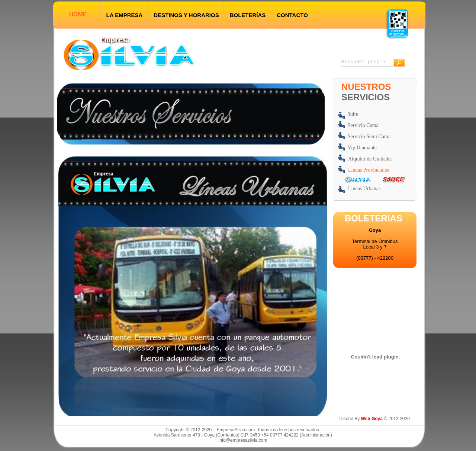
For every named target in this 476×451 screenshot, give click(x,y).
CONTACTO (292, 15)
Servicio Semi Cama (369, 137)
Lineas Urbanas (364, 189)
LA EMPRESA (125, 15)
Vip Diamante (362, 148)
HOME (78, 14)
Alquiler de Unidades (370, 159)
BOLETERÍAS (248, 15)
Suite (353, 114)
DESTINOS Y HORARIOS (186, 15)
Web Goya (373, 419)
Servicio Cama (363, 125)
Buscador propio (364, 62)
